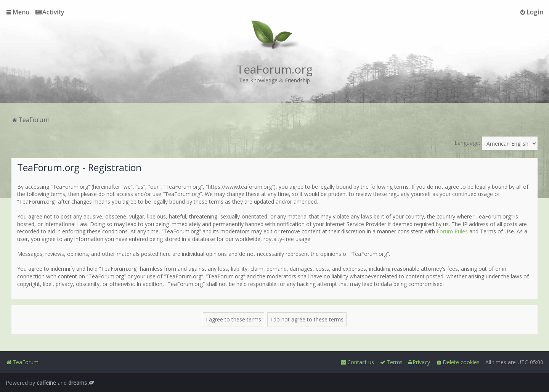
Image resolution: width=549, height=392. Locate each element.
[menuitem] (50, 12)
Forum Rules (452, 231)
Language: (467, 143)
